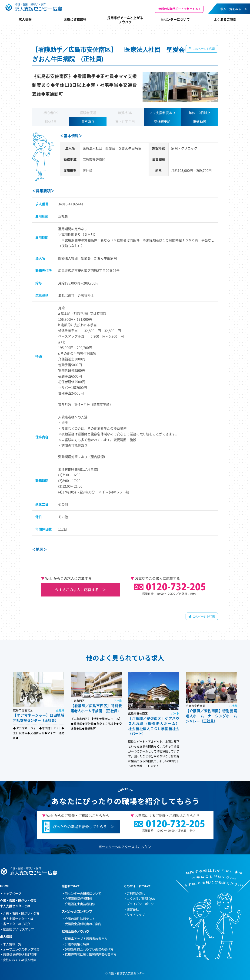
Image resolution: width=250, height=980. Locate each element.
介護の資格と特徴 (77, 944)
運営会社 (133, 909)
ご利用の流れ (136, 893)
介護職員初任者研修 (78, 898)
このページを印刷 (204, 49)
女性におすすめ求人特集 (20, 960)
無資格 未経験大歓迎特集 (20, 954)
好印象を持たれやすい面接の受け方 (89, 949)
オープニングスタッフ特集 (21, 949)
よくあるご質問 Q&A (141, 898)
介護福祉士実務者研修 (80, 904)
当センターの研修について (83, 893)
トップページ (12, 893)
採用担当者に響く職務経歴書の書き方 (91, 954)
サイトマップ (136, 914)
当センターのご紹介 (17, 924)
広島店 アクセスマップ (18, 929)
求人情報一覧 (12, 944)
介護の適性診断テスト (80, 919)
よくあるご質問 (225, 19)
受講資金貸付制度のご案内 (83, 924)
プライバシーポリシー (142, 904)
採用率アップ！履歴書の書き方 (86, 939)
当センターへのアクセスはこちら (123, 847)
